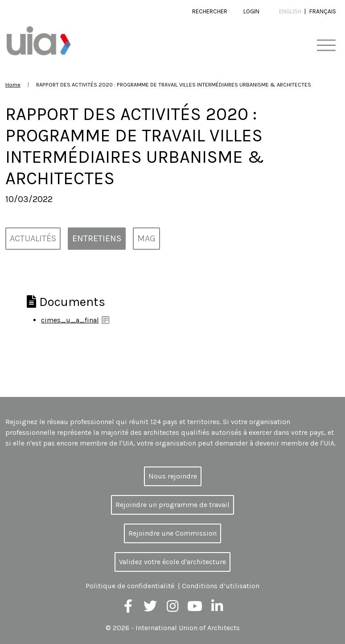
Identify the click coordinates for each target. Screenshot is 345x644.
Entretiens (97, 238)
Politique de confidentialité (130, 586)
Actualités (33, 238)
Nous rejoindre (173, 476)
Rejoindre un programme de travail (172, 505)
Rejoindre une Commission (172, 533)
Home (13, 85)
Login (251, 11)
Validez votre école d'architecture (172, 562)
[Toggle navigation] (326, 46)
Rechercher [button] (210, 11)
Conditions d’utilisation (221, 586)
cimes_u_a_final (70, 320)
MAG (146, 238)
